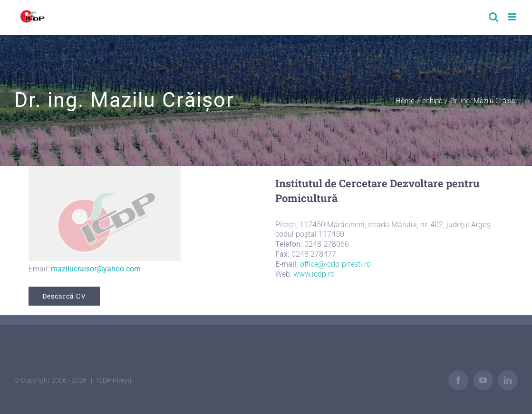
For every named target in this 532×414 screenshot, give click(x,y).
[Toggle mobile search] (493, 17)
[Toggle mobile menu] (513, 17)
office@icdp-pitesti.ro (335, 264)
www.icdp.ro (314, 274)
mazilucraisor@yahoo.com (96, 269)
